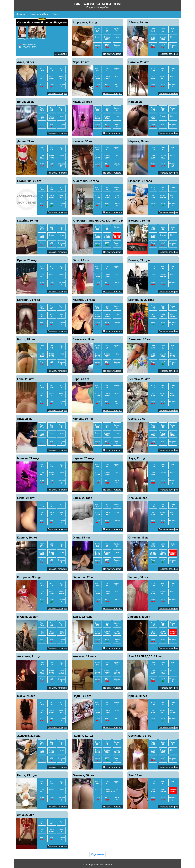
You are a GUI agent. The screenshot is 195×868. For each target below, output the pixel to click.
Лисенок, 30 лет (139, 617)
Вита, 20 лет (81, 260)
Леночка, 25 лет (139, 379)
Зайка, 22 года (82, 498)
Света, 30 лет (137, 419)
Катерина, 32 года (29, 577)
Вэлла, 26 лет (26, 102)
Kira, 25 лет (136, 102)
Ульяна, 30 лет (138, 577)
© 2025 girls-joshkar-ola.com (97, 865)
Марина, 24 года (84, 300)
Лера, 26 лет (81, 62)
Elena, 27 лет (26, 498)
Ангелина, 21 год (29, 656)
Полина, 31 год (83, 736)
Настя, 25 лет (26, 339)
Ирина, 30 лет (138, 696)
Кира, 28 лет (81, 379)
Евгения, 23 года (29, 300)
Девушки (21, 14)
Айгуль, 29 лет (138, 22)
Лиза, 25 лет (25, 419)
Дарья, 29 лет (26, 141)
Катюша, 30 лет (83, 141)
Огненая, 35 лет (139, 538)
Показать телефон (113, 54)
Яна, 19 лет (136, 775)
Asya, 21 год (137, 458)
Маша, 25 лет (26, 696)
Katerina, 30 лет (28, 221)
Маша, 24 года (82, 102)
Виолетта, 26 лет (84, 577)
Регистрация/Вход (39, 14)
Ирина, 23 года (27, 260)
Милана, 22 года (28, 458)
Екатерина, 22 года (141, 300)
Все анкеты (61, 54)
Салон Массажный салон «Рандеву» (42, 22)
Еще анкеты (97, 854)
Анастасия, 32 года (86, 181)
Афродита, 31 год (85, 22)
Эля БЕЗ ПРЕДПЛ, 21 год (145, 656)
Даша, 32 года (82, 617)
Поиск (56, 14)
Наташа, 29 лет (139, 62)
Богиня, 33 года (139, 260)
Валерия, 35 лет (139, 221)
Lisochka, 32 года (140, 181)
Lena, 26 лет (25, 379)
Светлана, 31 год (140, 736)
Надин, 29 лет (82, 696)
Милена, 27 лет (27, 617)
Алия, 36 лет (26, 62)
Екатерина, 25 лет (29, 181)
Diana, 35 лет (82, 538)
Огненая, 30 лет (83, 775)
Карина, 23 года (83, 458)
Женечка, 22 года (84, 656)
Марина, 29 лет (139, 141)
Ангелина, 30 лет (140, 339)
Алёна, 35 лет (138, 498)
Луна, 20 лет (25, 815)
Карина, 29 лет (27, 538)
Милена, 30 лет (83, 419)
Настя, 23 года (27, 775)
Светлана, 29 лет (84, 339)
